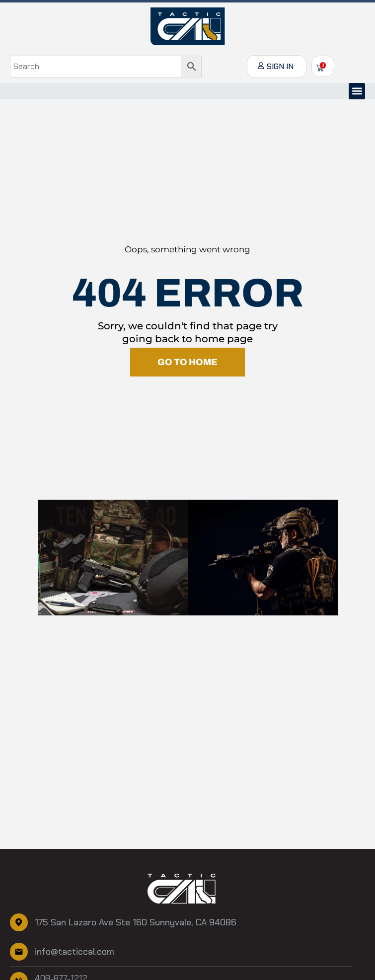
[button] (357, 91)
